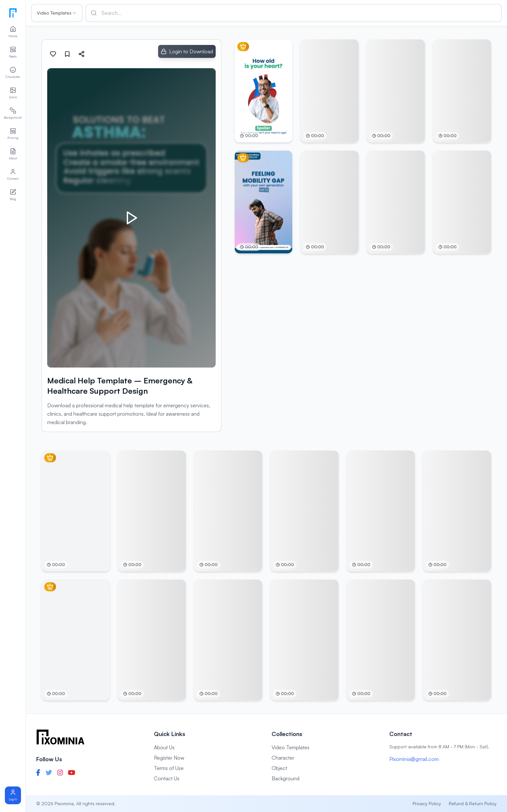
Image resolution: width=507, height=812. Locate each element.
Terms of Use (169, 768)
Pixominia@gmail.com (414, 759)
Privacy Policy (427, 803)
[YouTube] (72, 773)
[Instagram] (60, 773)
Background (286, 778)
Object (279, 768)
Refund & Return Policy (473, 803)
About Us (164, 747)
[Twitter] (49, 773)
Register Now (169, 758)
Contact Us (167, 778)
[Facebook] (38, 773)
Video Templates (57, 13)
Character (283, 758)
